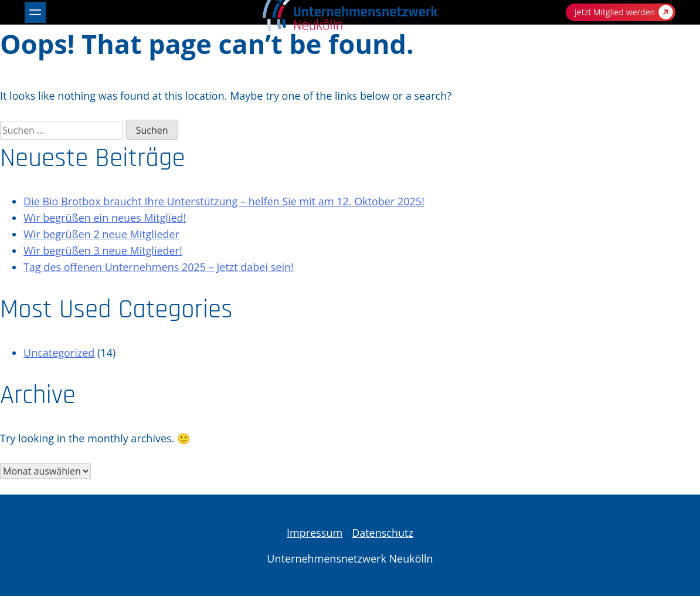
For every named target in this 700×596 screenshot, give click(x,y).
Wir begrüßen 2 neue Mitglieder (101, 234)
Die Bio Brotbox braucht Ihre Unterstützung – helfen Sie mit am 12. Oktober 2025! (224, 201)
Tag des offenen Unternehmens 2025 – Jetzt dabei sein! (159, 267)
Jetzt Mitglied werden (624, 12)
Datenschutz (383, 533)
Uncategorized (59, 353)
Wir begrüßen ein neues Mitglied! (105, 218)
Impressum (315, 533)
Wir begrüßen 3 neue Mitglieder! (103, 250)
